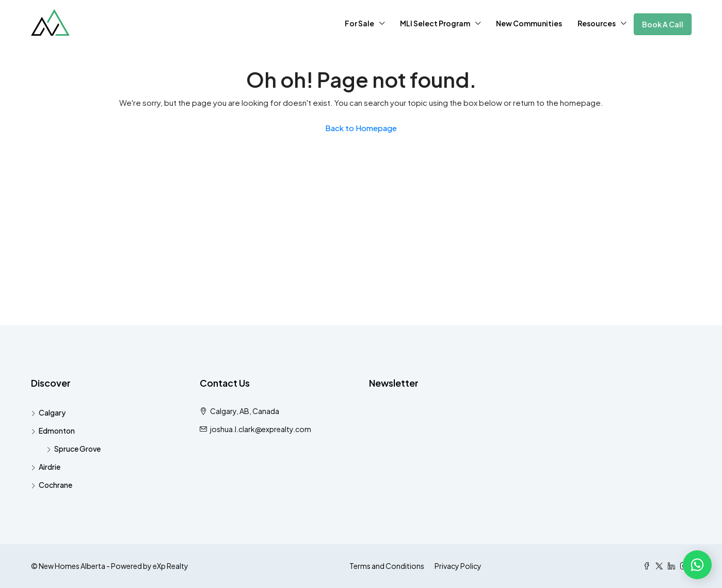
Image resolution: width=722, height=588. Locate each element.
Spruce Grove (77, 449)
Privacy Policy (458, 566)
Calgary (52, 412)
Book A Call (663, 24)
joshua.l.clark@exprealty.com (261, 429)
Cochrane (55, 485)
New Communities (529, 23)
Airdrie (50, 467)
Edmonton (57, 431)
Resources (597, 23)
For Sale (359, 23)
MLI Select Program (435, 23)
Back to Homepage (361, 128)
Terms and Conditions (387, 566)
